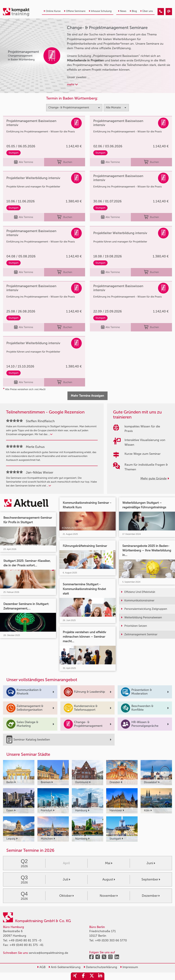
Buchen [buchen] (65, 162)
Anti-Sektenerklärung (65, 967)
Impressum (129, 967)
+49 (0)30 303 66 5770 (111, 940)
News (122, 11)
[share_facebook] (83, 976)
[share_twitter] (92, 976)
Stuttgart (14, 153)
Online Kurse (52, 11)
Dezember (151, 896)
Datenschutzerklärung (100, 967)
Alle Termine (23, 162)
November (109, 896)
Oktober (66, 896)
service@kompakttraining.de (48, 953)
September (151, 879)
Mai (109, 863)
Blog (133, 11)
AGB (41, 967)
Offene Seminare (75, 11)
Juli (66, 879)
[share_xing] (75, 976)
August (109, 879)
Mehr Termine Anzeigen (87, 396)
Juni (151, 863)
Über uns (147, 11)
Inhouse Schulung (100, 11)
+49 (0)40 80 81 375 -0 (25, 940)
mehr (72, 84)
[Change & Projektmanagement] (161, 12)
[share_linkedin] (100, 976)
